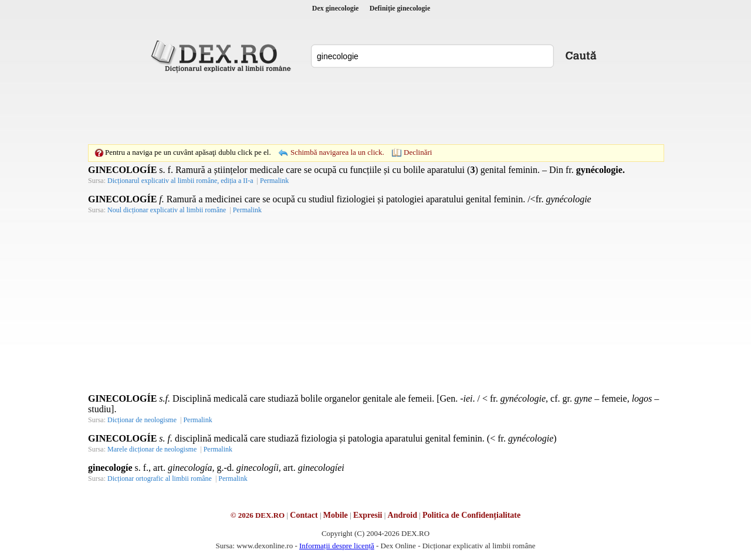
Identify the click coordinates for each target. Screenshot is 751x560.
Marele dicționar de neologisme (152, 449)
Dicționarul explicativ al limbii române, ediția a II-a (180, 181)
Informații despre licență (337, 546)
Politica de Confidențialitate (471, 515)
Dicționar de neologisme (142, 420)
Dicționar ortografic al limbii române (160, 478)
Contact (304, 515)
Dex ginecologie (336, 8)
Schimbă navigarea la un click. (337, 152)
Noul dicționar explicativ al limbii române (167, 210)
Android (402, 515)
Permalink (274, 181)
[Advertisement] (375, 108)
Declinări (418, 152)
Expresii (368, 515)
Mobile (336, 515)
